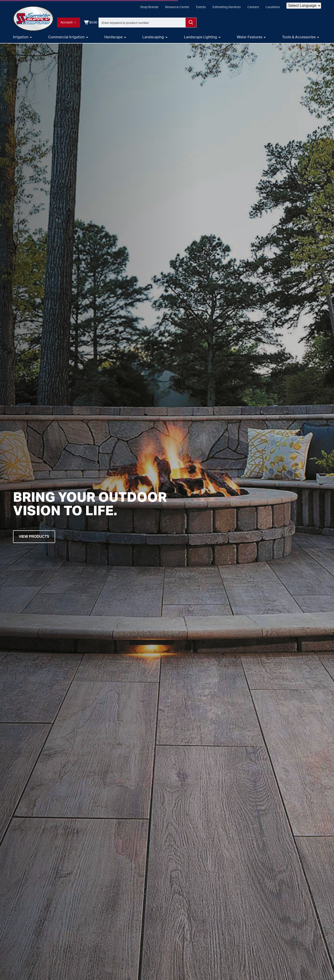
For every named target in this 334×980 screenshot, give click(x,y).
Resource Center (177, 7)
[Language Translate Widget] (304, 6)
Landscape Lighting (201, 38)
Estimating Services (227, 7)
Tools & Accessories (299, 38)
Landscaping (153, 38)
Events (201, 7)
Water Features (250, 38)
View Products (34, 537)
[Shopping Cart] (314, 23)
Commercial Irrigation (66, 38)
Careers (253, 7)
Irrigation (21, 38)
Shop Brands (149, 7)
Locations (273, 7)
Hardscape (113, 38)
